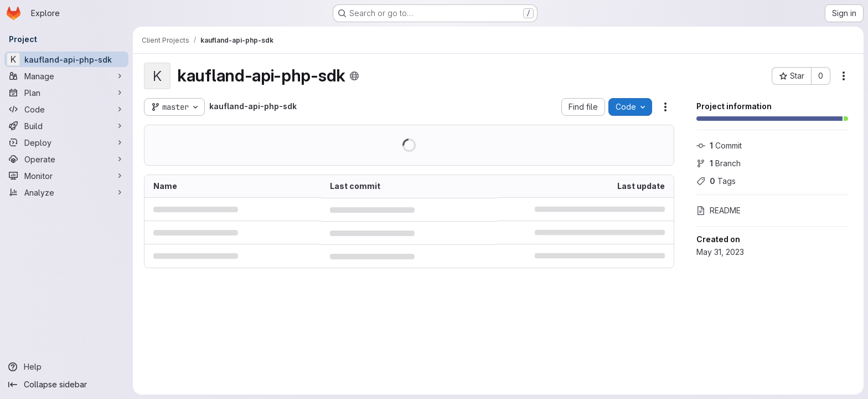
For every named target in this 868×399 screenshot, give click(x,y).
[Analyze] (66, 192)
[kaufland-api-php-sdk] (66, 59)
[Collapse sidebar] (66, 385)
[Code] (66, 109)
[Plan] (66, 93)
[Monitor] (66, 176)
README (719, 210)
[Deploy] (66, 142)
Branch (719, 163)
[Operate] (66, 159)
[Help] (66, 367)
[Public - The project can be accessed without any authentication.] (354, 76)
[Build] (66, 126)
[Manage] (66, 76)
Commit (719, 145)
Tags (716, 181)
